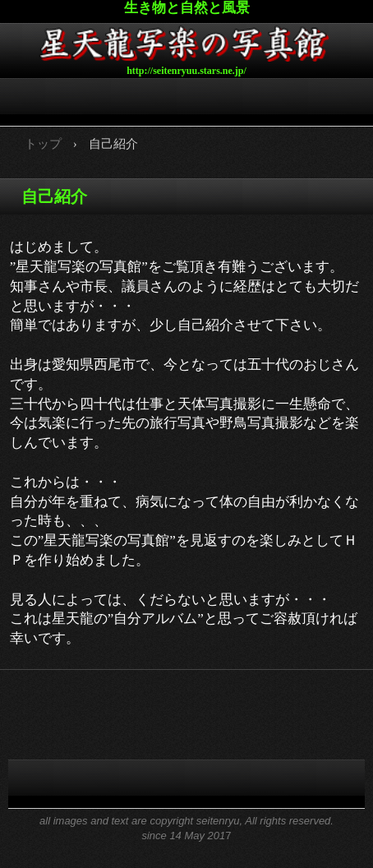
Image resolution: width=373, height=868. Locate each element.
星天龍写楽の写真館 (186, 42)
